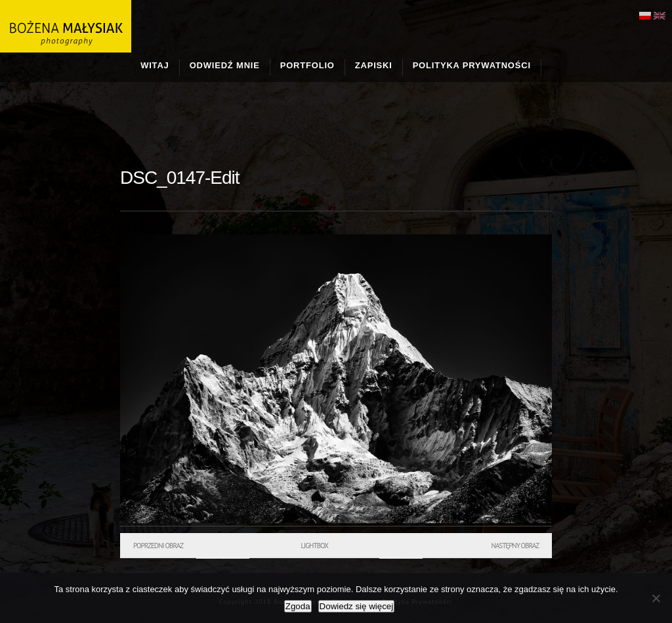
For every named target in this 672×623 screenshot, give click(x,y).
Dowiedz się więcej (357, 606)
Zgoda (298, 606)
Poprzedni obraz (158, 546)
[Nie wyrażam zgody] (656, 598)
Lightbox (314, 546)
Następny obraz (515, 546)
